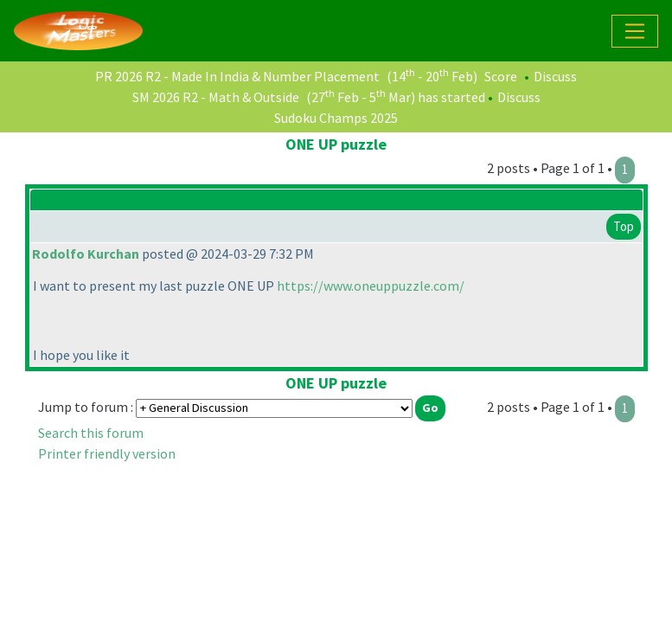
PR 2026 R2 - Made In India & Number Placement (237, 76)
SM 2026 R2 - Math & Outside (216, 97)
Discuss (555, 76)
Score (501, 76)
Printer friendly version (107, 453)
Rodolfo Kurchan (86, 254)
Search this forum (91, 433)
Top (624, 226)
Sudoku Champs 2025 (336, 118)
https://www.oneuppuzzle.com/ (371, 286)
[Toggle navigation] (635, 31)
